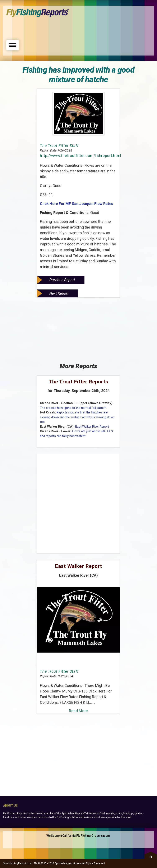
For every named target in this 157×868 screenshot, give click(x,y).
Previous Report (62, 280)
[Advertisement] (78, 27)
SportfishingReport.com (18, 863)
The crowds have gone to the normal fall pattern (73, 408)
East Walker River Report (92, 427)
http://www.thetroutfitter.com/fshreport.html (81, 156)
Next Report (59, 293)
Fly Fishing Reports (15, 814)
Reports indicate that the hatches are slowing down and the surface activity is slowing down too (77, 417)
